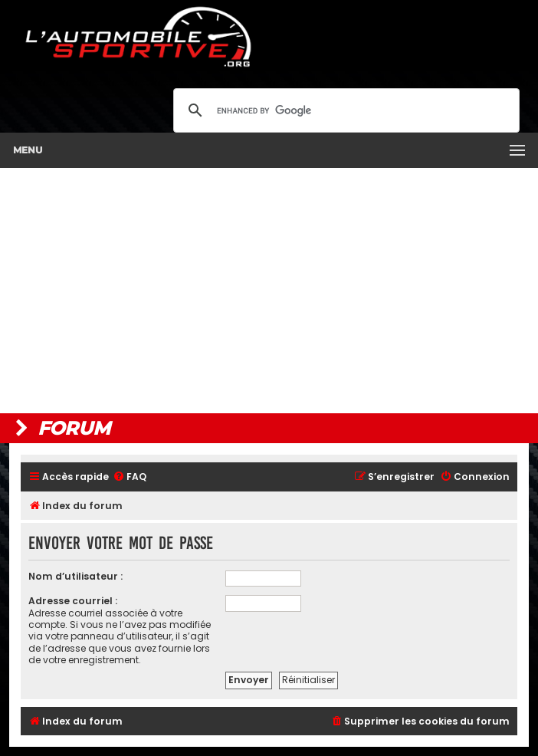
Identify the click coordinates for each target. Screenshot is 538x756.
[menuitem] (130, 477)
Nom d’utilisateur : (75, 576)
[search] (344, 110)
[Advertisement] (269, 291)
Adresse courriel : (73, 601)
